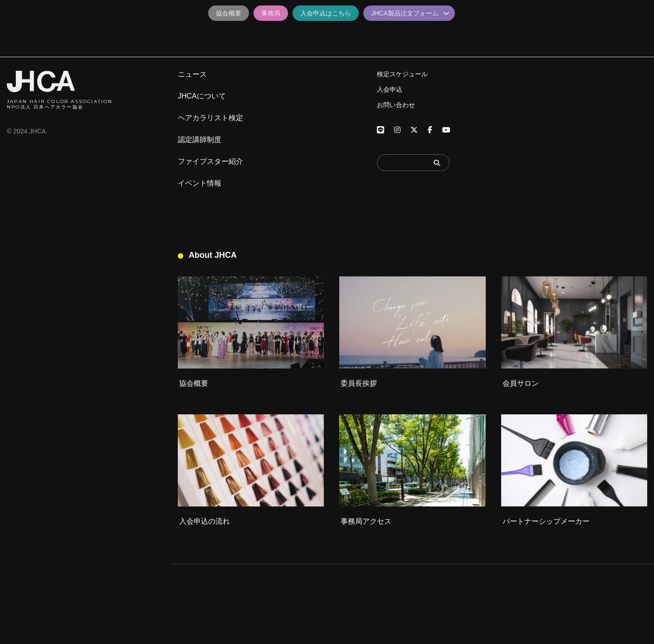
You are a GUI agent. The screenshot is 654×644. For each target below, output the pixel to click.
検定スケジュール (402, 74)
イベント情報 (200, 183)
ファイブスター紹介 (210, 162)
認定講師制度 (200, 140)
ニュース (192, 74)
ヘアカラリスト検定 (210, 118)
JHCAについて (202, 96)
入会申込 (390, 89)
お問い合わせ (396, 105)
